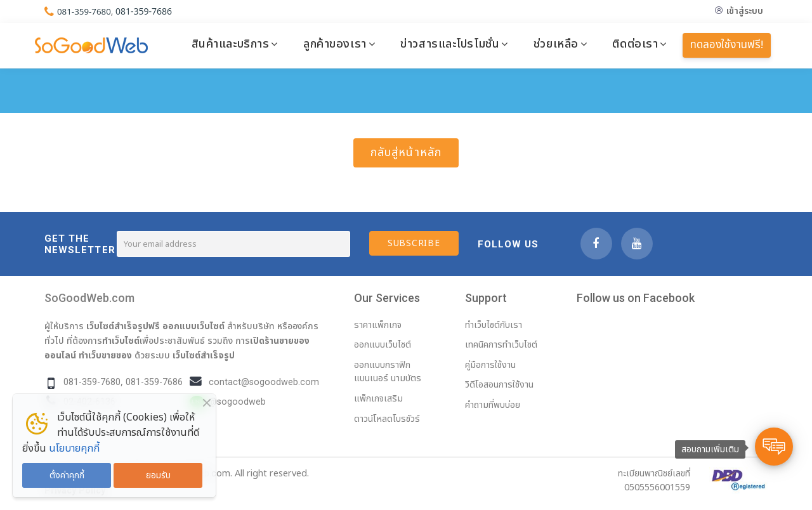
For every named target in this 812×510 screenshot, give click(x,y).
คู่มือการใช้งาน (490, 365)
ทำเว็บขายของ (105, 355)
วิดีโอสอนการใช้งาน (499, 385)
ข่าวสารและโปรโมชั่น (450, 44)
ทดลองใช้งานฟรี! (727, 45)
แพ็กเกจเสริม (378, 399)
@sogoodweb (237, 402)
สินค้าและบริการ (231, 44)
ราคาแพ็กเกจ (378, 325)
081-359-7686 (146, 11)
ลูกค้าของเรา (335, 44)
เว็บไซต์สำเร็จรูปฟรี (123, 326)
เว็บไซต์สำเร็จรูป (204, 355)
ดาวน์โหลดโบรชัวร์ (387, 419)
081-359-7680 (85, 11)
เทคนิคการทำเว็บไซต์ (501, 345)
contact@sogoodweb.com (264, 382)
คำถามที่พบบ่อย (493, 405)
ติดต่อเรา (635, 44)
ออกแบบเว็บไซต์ (193, 326)
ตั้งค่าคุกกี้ (67, 475)
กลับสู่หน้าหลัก (406, 153)
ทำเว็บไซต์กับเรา (494, 325)
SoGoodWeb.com (89, 298)
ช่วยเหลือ (556, 44)
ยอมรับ (158, 475)
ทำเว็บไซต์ (121, 341)
